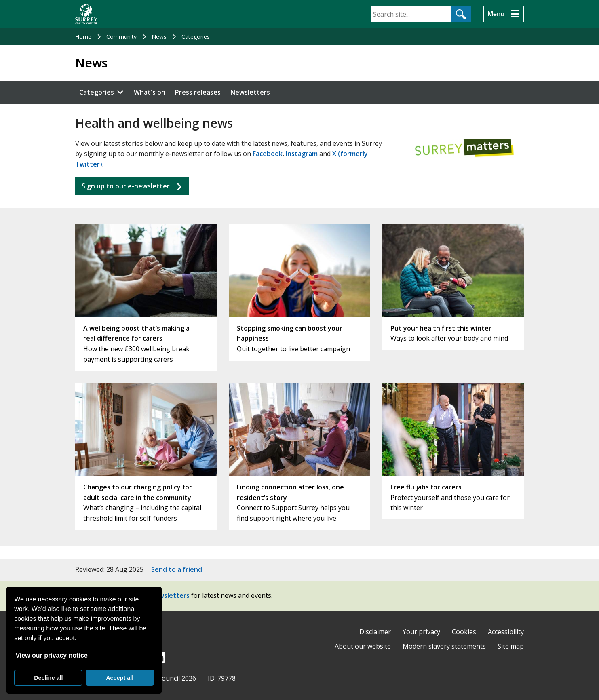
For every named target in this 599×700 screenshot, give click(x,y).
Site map (511, 646)
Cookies (464, 632)
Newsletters (250, 92)
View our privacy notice (51, 655)
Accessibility (506, 632)
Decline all (48, 678)
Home (83, 37)
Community (121, 37)
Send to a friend (177, 569)
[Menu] (504, 14)
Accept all (120, 678)
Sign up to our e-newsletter (126, 186)
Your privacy (421, 632)
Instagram (302, 154)
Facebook (268, 154)
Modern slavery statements (444, 646)
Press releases (198, 92)
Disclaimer (375, 632)
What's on (150, 92)
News (159, 37)
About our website (363, 646)
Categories (196, 37)
